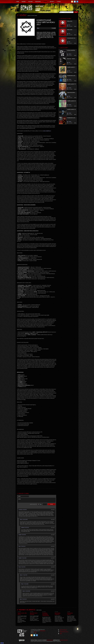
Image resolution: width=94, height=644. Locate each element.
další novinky (39, 610)
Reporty (52, 2)
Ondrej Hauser (43, 631)
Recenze (31, 2)
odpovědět (53, 510)
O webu (59, 2)
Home (18, 2)
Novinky (24, 2)
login (61, 634)
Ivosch (35, 632)
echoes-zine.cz (50, 640)
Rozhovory (38, 2)
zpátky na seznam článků (32, 16)
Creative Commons (64, 640)
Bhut (38, 28)
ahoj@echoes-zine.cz (64, 632)
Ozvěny (45, 2)
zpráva (37, 500)
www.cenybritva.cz (47, 131)
